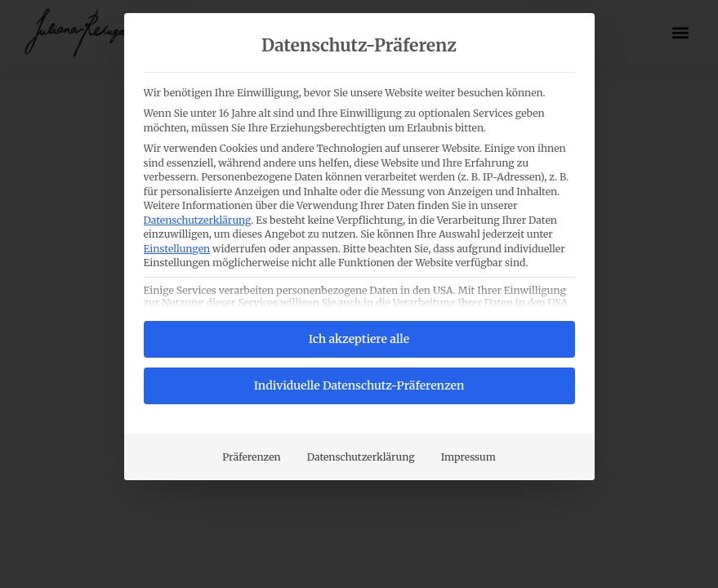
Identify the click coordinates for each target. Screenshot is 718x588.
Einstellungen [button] (177, 249)
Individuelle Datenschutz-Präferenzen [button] (359, 385)
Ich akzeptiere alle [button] (359, 339)
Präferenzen (252, 457)
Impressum (468, 457)
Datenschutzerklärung (198, 220)
